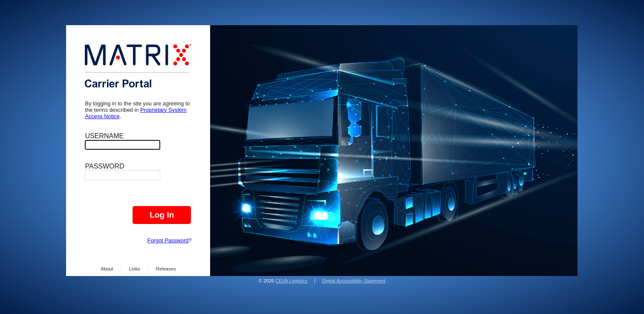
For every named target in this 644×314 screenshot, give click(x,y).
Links (135, 269)
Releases (166, 269)
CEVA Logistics (292, 281)
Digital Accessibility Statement (354, 281)
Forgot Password (168, 240)
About (107, 269)
